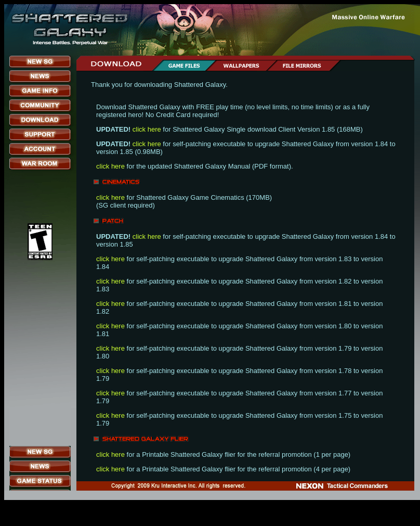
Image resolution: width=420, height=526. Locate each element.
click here (147, 129)
